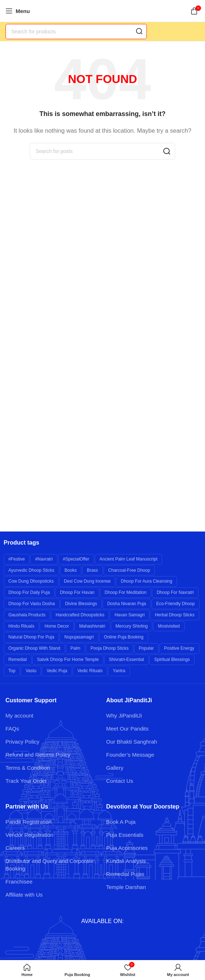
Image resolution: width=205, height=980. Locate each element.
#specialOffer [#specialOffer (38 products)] (76, 559)
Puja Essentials (125, 835)
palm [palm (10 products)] (75, 648)
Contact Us (120, 781)
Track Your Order (26, 781)
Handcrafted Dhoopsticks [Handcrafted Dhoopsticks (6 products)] (80, 615)
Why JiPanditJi (124, 716)
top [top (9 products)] (12, 671)
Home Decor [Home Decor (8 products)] (57, 626)
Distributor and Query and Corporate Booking (50, 865)
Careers (15, 848)
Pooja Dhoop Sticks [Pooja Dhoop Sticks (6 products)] (110, 648)
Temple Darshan (126, 887)
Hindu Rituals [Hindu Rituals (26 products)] (21, 626)
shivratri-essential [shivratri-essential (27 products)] (127, 659)
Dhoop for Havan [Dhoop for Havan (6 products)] (77, 592)
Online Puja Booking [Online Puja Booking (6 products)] (124, 637)
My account (19, 716)
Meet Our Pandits (127, 729)
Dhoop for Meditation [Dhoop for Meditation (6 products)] (126, 592)
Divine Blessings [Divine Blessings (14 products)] (81, 604)
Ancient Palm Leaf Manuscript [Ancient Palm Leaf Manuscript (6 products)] (128, 559)
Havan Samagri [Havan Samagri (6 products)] (130, 615)
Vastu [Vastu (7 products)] (31, 671)
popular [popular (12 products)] (146, 648)
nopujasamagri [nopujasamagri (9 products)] (79, 637)
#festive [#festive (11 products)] (17, 559)
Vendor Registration (29, 835)
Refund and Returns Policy (38, 755)
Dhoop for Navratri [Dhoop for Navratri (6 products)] (175, 592)
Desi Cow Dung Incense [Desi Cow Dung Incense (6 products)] (87, 581)
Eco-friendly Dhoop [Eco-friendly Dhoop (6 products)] (176, 604)
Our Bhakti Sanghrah (132, 742)
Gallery (115, 768)
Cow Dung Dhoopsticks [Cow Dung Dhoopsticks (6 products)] (31, 581)
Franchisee (19, 882)
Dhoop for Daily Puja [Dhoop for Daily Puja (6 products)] (29, 592)
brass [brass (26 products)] (93, 570)
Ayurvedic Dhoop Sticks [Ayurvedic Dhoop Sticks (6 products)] (31, 570)
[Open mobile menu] (18, 11)
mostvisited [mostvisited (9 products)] (169, 626)
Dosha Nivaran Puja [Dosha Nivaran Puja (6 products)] (127, 604)
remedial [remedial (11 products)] (18, 659)
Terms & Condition (28, 768)
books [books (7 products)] (71, 570)
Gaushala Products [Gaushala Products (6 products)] (27, 615)
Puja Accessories (127, 848)
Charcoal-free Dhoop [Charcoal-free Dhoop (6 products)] (129, 570)
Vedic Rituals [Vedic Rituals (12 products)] (90, 671)
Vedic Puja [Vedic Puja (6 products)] (57, 671)
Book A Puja (121, 822)
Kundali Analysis (126, 861)
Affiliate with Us (24, 895)
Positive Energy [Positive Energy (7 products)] (179, 648)
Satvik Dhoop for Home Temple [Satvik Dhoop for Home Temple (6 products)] (68, 659)
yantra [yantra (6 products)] (119, 671)
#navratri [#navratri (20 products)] (44, 559)
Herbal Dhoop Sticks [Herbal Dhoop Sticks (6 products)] (175, 615)
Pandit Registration (29, 822)
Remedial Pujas (125, 874)
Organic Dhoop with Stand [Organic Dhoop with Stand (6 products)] (34, 648)
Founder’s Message (130, 755)
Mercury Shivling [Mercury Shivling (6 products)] (132, 626)
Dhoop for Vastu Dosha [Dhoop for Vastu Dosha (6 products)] (32, 604)
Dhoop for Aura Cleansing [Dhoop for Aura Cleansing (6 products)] (146, 581)
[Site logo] (103, 10)
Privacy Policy (22, 742)
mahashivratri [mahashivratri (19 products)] (92, 626)
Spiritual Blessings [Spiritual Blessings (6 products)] (172, 659)
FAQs (12, 729)
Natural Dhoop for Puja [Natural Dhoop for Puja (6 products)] (31, 637)
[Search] (76, 32)
